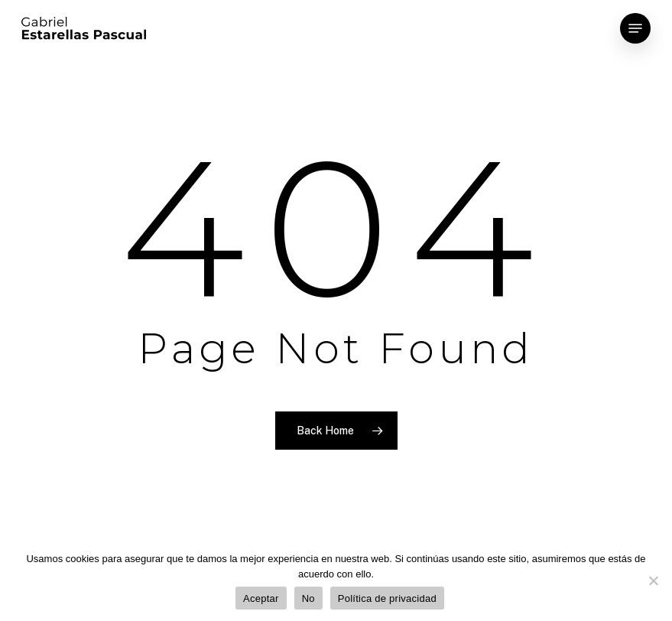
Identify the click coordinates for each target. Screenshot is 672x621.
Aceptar (261, 598)
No (308, 598)
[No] (653, 580)
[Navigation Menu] (635, 28)
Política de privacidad (387, 598)
